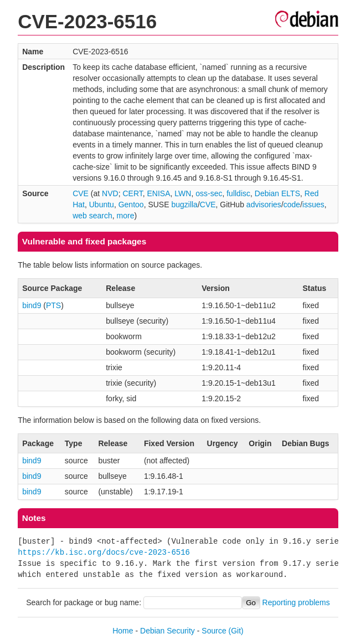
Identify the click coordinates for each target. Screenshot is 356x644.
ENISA (159, 193)
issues (313, 205)
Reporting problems (296, 602)
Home (123, 631)
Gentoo (131, 205)
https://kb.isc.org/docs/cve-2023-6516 (104, 552)
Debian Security (167, 631)
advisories (264, 205)
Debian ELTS (277, 193)
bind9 (32, 305)
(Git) (236, 631)
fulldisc (238, 193)
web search (92, 216)
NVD (110, 193)
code (292, 205)
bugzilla (184, 205)
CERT (132, 193)
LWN (183, 193)
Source (214, 631)
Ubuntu (102, 205)
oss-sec (209, 193)
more (126, 216)
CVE (81, 193)
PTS (53, 305)
